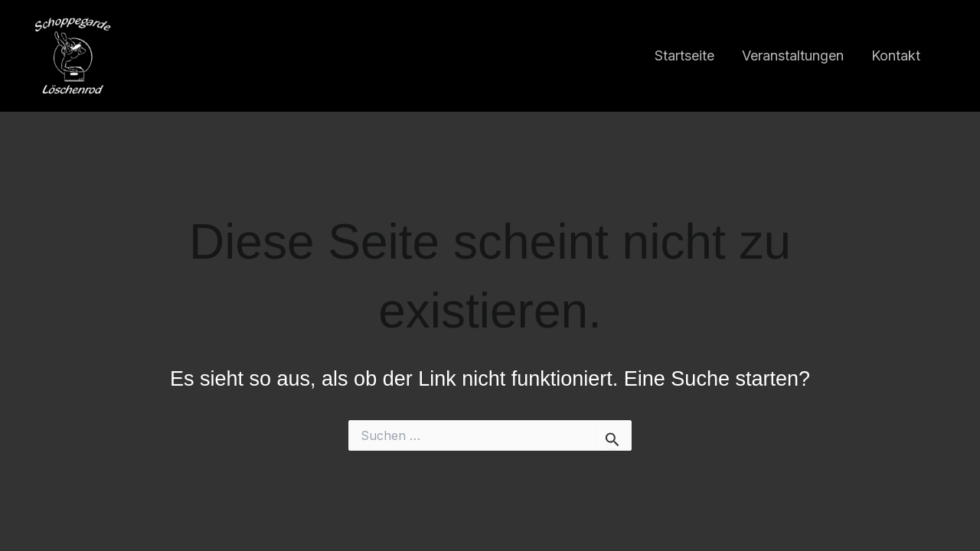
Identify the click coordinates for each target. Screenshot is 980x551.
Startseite (684, 55)
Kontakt (896, 55)
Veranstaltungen (793, 55)
